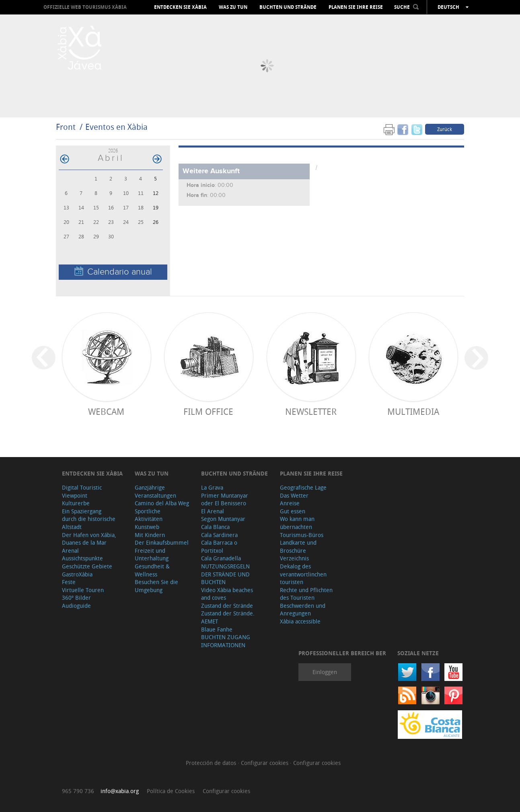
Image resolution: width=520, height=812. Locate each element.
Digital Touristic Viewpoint (82, 491)
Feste (69, 582)
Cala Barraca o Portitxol (219, 546)
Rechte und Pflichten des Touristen (306, 594)
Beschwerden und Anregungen (303, 610)
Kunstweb (147, 527)
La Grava (212, 487)
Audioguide (76, 606)
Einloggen (325, 672)
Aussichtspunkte (82, 558)
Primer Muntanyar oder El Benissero (225, 499)
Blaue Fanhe (217, 629)
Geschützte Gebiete (87, 566)
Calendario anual (113, 272)
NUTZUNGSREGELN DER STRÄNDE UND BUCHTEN (225, 574)
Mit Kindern (150, 535)
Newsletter (311, 411)
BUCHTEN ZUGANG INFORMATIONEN (226, 641)
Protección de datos (212, 763)
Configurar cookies (265, 763)
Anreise (290, 503)
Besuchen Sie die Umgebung (156, 586)
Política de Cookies (171, 791)
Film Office (208, 411)
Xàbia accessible (300, 621)
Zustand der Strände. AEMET (228, 617)
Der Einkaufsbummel (162, 542)
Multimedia (413, 411)
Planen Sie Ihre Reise (356, 7)
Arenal (70, 551)
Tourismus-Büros (302, 535)
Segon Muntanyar (223, 519)
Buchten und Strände (288, 7)
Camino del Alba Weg (162, 503)
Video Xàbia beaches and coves (227, 594)
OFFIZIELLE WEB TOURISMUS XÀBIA (85, 7)
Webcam (106, 411)
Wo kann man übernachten (297, 523)
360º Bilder (76, 598)
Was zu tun (233, 7)
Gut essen (293, 511)
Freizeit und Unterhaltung (152, 555)
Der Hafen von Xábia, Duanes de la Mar (89, 539)
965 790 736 (78, 791)
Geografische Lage (303, 487)
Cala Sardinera (219, 535)
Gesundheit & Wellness (152, 570)
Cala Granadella (221, 558)
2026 (113, 151)
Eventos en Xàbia (116, 127)
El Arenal (213, 511)
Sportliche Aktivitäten (149, 515)
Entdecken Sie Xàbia (180, 7)
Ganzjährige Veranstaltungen (155, 491)
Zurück (445, 129)
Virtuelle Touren (83, 590)
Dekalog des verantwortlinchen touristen (303, 574)
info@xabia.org (120, 791)
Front (66, 127)
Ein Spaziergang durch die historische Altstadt (89, 519)
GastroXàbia (77, 574)
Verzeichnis (294, 558)
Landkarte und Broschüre (298, 546)
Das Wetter (294, 495)
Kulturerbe (76, 503)
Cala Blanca (215, 527)
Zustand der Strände (227, 606)
